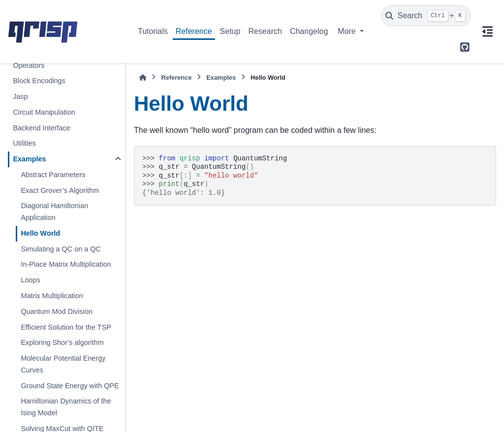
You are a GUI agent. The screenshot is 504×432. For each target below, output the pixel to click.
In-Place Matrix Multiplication (66, 264)
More (348, 31)
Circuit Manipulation (44, 112)
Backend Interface (41, 128)
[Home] (143, 77)
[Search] (426, 16)
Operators (29, 65)
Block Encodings (39, 81)
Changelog (309, 31)
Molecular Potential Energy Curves (63, 364)
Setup (230, 31)
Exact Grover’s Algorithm (60, 190)
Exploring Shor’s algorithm (62, 342)
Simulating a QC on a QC (61, 249)
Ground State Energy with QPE (70, 386)
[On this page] (487, 31)
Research (265, 31)
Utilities (24, 143)
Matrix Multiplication (52, 296)
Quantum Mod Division (57, 311)
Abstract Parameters (53, 175)
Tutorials (153, 31)
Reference (194, 31)
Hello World (40, 233)
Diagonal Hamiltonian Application (54, 212)
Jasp (20, 96)
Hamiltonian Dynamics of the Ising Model (66, 407)
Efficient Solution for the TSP (66, 327)
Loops (30, 280)
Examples (29, 159)
